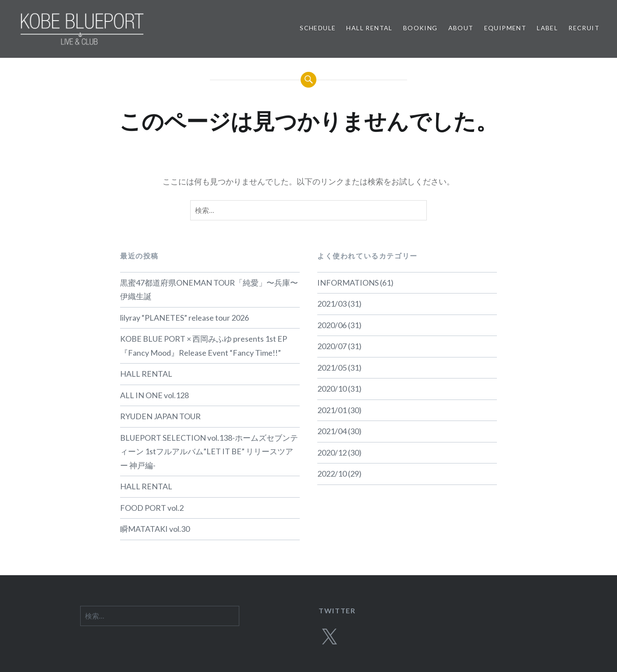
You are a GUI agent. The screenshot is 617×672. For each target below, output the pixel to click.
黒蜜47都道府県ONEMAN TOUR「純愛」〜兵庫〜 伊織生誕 (209, 290)
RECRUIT (584, 28)
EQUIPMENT (505, 28)
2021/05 (332, 368)
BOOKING (420, 28)
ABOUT (461, 28)
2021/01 (332, 410)
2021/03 (332, 304)
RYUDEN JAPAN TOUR (160, 416)
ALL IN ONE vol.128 (154, 395)
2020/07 (332, 346)
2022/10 (332, 474)
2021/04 (332, 431)
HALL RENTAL (369, 28)
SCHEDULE (318, 28)
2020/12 (332, 453)
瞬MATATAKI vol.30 (155, 529)
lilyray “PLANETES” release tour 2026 (184, 318)
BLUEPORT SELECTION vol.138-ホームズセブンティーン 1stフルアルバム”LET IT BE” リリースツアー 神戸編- (209, 451)
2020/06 (332, 325)
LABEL (547, 28)
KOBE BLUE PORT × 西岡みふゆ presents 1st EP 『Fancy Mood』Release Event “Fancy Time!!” (204, 346)
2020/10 (332, 389)
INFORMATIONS (348, 283)
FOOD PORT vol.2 (152, 508)
